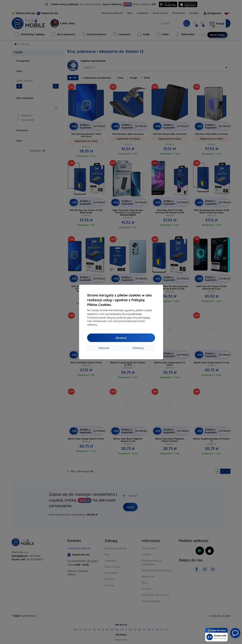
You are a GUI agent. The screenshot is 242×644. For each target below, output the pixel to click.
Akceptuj (121, 338)
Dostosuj (138, 348)
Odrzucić (104, 348)
